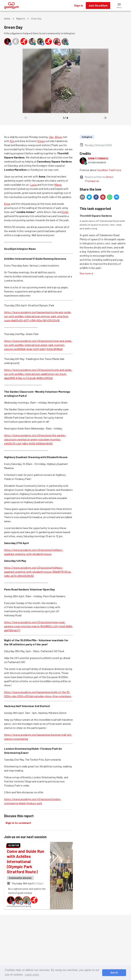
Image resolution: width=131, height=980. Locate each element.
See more (86, 273)
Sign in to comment (18, 823)
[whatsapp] (110, 198)
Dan (51, 137)
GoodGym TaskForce (109, 170)
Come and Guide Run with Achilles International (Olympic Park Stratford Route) (26, 861)
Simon (41, 141)
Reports (21, 18)
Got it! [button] (114, 973)
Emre (7, 204)
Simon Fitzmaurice (98, 158)
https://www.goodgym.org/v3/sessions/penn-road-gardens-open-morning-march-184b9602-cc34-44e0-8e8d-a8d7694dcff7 (38, 626)
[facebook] (96, 198)
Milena (58, 185)
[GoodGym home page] (12, 5)
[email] (82, 198)
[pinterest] (103, 198)
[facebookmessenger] (117, 198)
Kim (12, 141)
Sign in (79, 5)
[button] (119, 5)
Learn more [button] (32, 975)
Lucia (33, 185)
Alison (58, 137)
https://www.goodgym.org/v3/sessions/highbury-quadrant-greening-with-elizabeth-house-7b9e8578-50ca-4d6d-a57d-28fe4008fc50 (38, 572)
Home (7, 18)
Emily (65, 212)
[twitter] (89, 198)
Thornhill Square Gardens (96, 216)
